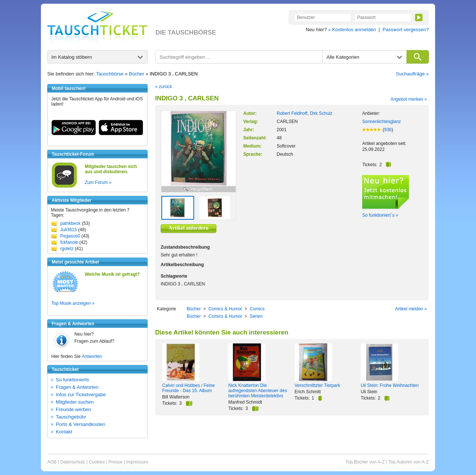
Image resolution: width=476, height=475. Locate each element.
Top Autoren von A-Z (409, 462)
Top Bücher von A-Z (365, 462)
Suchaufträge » (412, 74)
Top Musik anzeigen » (73, 303)
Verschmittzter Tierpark (317, 385)
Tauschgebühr (71, 417)
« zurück (163, 87)
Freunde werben (73, 409)
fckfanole (69, 242)
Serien (256, 316)
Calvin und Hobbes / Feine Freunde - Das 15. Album (188, 388)
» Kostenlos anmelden (352, 30)
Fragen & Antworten (77, 387)
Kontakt (64, 432)
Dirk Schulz (321, 113)
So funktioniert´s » (380, 215)
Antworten (92, 356)
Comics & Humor (225, 309)
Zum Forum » (98, 182)
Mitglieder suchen (75, 402)
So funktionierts (73, 380)
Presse (115, 462)
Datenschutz (73, 462)
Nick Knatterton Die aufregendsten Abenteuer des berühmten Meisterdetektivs (258, 391)
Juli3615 (69, 230)
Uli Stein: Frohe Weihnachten (390, 385)
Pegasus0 (70, 236)
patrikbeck (70, 223)
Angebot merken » (409, 99)
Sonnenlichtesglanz (382, 122)
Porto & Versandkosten (81, 424)
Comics (257, 309)
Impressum (137, 462)
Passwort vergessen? (406, 30)
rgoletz (67, 249)
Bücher (137, 74)
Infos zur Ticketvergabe (81, 395)
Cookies (97, 462)
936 (388, 130)
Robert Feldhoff (292, 113)
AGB (52, 462)
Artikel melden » (411, 309)
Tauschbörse (110, 74)
